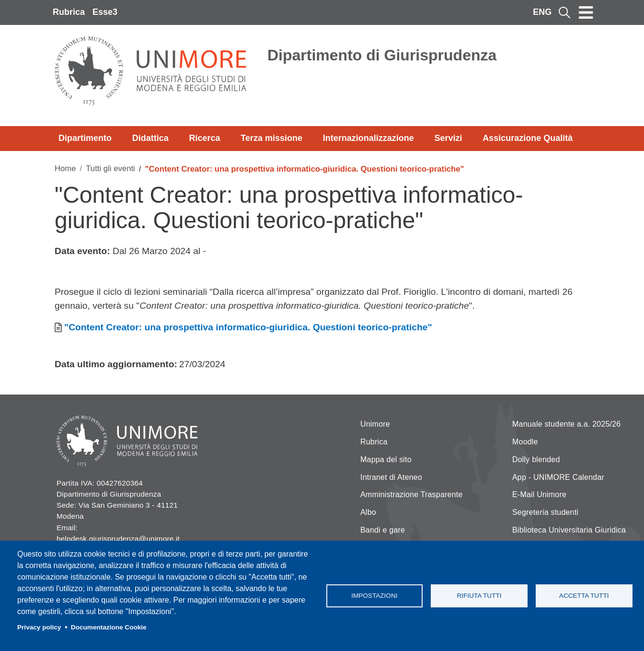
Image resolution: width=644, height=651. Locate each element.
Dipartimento (85, 138)
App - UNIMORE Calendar (558, 477)
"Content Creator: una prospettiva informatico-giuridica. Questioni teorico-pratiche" (248, 327)
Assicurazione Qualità (528, 138)
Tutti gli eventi (110, 169)
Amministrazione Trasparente (412, 494)
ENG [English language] (542, 12)
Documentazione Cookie (109, 627)
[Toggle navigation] (586, 12)
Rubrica (69, 12)
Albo (368, 512)
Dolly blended (536, 459)
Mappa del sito (386, 459)
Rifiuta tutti (479, 596)
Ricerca (204, 138)
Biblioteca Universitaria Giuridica (569, 530)
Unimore (375, 424)
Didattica (150, 138)
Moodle (525, 442)
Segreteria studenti (545, 512)
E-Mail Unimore (539, 494)
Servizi (448, 138)
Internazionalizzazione (368, 138)
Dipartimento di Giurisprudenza (382, 55)
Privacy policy (39, 627)
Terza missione (271, 138)
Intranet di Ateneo (391, 477)
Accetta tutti (584, 596)
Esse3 (105, 12)
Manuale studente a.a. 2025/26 (566, 424)
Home (65, 169)
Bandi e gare (383, 530)
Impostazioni (374, 596)
